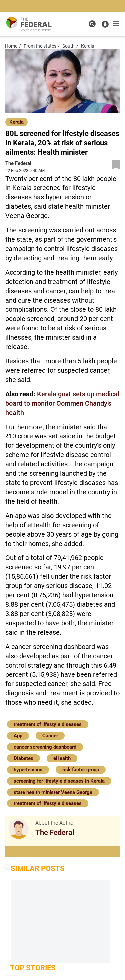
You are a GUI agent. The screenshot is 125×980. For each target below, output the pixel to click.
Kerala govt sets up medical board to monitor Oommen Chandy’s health (62, 403)
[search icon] (92, 24)
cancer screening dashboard (45, 747)
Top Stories (33, 968)
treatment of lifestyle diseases (48, 724)
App (18, 736)
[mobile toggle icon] (116, 24)
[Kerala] (16, 121)
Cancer (50, 736)
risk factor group (81, 770)
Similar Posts (38, 868)
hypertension (28, 770)
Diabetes (23, 758)
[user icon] (105, 24)
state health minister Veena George (53, 792)
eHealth (62, 758)
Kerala (16, 122)
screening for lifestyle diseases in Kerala (59, 781)
